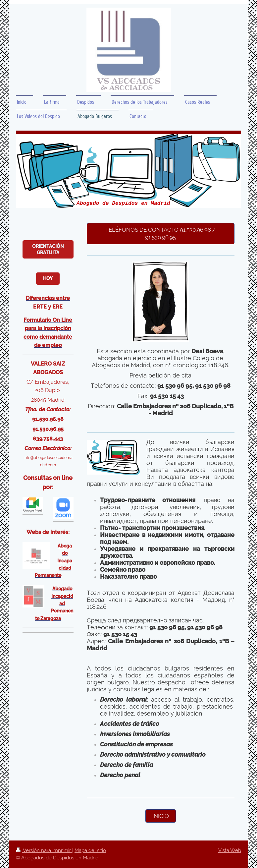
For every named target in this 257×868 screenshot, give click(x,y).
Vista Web (230, 850)
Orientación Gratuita (48, 249)
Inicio (161, 816)
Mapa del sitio (90, 850)
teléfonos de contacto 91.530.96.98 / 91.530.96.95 (160, 233)
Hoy (48, 278)
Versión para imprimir (44, 850)
